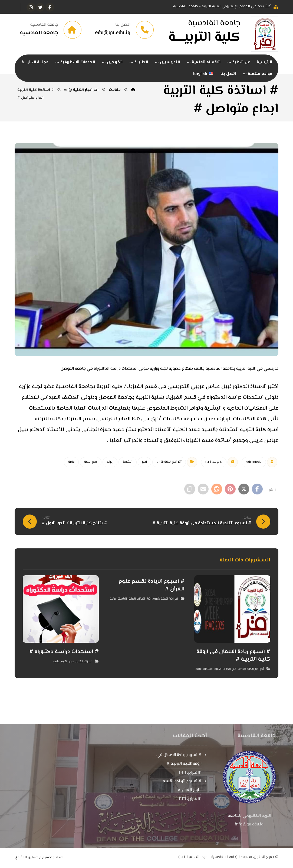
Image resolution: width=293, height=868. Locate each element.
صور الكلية (91, 463)
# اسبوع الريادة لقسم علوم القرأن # (182, 786)
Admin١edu (254, 463)
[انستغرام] (31, 7)
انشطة (128, 463)
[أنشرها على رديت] (217, 490)
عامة (71, 463)
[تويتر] (40, 7)
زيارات (110, 463)
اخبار (144, 463)
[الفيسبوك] (50, 7)
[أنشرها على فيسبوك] (257, 490)
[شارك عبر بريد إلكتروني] (203, 490)
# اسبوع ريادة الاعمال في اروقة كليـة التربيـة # (179, 760)
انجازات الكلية (223, 670)
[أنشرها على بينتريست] (230, 490)
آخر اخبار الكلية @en (169, 463)
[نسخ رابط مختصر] (190, 490)
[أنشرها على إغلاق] (244, 490)
